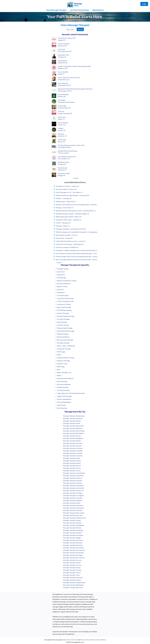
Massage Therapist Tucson (72, 573)
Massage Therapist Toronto (72, 570)
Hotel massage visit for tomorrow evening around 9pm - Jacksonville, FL (77, 256)
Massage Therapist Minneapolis (74, 508)
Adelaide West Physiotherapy (67, 151)
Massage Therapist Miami (72, 503)
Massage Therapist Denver (72, 463)
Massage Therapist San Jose (72, 560)
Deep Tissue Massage (64, 307)
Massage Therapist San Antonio (73, 553)
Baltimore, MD (63, 68)
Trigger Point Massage (64, 396)
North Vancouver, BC (65, 51)
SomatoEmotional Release (65, 378)
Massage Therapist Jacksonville (73, 488)
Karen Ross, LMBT (64, 173)
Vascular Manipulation (64, 399)
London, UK (62, 125)
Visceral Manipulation (64, 402)
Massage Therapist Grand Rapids (74, 473)
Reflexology (61, 367)
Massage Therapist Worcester (73, 587)
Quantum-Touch (62, 364)
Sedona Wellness (63, 94)
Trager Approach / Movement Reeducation (71, 393)
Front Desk (61, 49)
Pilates (59, 355)
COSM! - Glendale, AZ (63, 223)
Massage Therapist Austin (72, 423)
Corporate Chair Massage (65, 298)
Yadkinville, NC (63, 63)
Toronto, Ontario (63, 153)
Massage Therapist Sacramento (73, 548)
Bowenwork (61, 292)
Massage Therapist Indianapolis (73, 485)
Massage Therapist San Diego (73, 555)
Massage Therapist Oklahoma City (74, 518)
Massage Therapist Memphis (73, 500)
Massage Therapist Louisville (73, 498)
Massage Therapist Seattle (72, 563)
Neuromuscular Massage (65, 340)
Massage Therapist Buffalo (72, 441)
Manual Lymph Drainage (65, 328)
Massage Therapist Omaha (72, 520)
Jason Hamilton (63, 123)
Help (92, 640)
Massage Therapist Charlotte (73, 443)
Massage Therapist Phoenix (72, 528)
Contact (98, 640)
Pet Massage (61, 352)
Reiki (58, 369)
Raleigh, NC (62, 175)
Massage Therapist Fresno (72, 471)
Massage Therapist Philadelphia (73, 525)
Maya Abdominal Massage (65, 331)
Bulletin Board (98, 10)
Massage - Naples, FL (63, 226)
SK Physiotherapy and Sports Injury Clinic (71, 145)
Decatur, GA (62, 164)
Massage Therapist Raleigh (72, 538)
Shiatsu (59, 375)
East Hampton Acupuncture (67, 157)
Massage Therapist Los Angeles (73, 495)
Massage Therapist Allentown (73, 418)
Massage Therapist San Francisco (74, 558)
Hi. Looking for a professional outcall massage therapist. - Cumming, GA (77, 253)
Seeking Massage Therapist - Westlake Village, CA (72, 214)
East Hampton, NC (64, 159)
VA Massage (62, 106)
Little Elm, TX (62, 136)
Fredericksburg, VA (64, 108)
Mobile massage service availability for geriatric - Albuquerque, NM (77, 232)
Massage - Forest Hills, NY (65, 208)
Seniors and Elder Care (64, 372)
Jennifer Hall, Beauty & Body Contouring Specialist (74, 66)
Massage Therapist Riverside (73, 543)
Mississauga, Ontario (65, 91)
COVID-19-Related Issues (65, 301)
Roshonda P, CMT (64, 55)
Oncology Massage (63, 343)
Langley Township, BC (65, 113)
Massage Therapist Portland (72, 533)
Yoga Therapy (61, 405)
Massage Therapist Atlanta (72, 421)
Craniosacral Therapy (64, 304)
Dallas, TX (61, 119)
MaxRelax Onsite (63, 162)
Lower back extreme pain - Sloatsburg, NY (70, 244)
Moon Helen (62, 140)
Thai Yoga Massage (63, 390)
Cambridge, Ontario (64, 147)
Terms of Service (72, 640)
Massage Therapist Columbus (73, 456)
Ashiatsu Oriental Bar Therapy (67, 281)
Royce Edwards (63, 83)
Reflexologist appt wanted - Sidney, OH (69, 217)
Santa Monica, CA (64, 80)
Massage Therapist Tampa (72, 568)
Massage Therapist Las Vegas (73, 493)
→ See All (75, 178)
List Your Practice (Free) (79, 10)
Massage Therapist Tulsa (71, 575)
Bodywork (60, 289)
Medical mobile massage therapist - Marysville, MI (72, 195)
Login (144, 4)
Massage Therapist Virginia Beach (74, 582)
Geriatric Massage (63, 313)
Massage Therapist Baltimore (73, 428)
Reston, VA (61, 142)
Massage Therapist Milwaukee (73, 505)
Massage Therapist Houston (72, 483)
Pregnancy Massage (63, 361)
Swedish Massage (62, 387)
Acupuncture (61, 275)
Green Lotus (62, 117)
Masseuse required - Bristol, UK (66, 189)
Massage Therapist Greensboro (73, 476)
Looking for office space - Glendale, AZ (69, 220)
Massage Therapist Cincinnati (73, 448)
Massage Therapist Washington (73, 585)
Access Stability (63, 72)
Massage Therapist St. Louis (72, 565)
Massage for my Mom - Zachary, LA (67, 186)
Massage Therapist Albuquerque (74, 416)
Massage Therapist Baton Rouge (74, 431)
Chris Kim (61, 111)
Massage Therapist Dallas (72, 458)
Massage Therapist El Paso (72, 468)
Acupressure (61, 272)
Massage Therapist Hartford (72, 478)
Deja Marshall (62, 61)
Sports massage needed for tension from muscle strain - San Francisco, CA (77, 260)
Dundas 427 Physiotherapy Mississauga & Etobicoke (75, 89)
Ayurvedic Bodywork (64, 284)
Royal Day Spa (62, 168)
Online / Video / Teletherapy (66, 346)
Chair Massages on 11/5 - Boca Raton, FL (69, 192)
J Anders (61, 128)
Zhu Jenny (61, 134)
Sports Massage (62, 381)
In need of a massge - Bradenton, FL (67, 247)
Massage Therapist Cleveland (73, 451)
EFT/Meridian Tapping (64, 310)
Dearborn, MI (62, 46)
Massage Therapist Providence (73, 535)
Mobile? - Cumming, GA (64, 198)
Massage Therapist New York (73, 515)
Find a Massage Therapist (56, 10)
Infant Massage (62, 322)
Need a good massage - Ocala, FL (67, 235)
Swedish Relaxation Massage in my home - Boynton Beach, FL (76, 211)
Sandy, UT (61, 74)
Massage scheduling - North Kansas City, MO (71, 229)
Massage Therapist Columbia (73, 453)
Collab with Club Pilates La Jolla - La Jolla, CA (71, 241)
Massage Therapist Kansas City (73, 490)
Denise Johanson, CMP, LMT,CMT (69, 78)
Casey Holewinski (64, 44)
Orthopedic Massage (64, 349)
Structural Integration (64, 384)
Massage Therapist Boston (72, 436)
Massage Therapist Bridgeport (73, 438)
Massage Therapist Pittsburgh (73, 530)
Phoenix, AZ (62, 96)
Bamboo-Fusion (62, 286)
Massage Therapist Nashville (73, 510)
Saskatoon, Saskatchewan (66, 102)
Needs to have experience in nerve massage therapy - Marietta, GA (77, 205)
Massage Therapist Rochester (73, 545)
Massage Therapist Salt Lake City (74, 550)
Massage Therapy (63, 269)
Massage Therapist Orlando (72, 523)
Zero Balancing (62, 408)
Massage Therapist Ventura (72, 580)
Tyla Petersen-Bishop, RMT (67, 38)
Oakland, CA (62, 57)
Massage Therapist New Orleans (74, 513)
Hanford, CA (62, 170)
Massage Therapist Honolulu (72, 481)
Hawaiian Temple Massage (65, 316)
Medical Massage (63, 334)
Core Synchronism (63, 295)
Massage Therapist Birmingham (73, 433)
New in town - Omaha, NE (64, 238)
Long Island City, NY (64, 85)
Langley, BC (62, 40)
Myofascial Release (63, 337)
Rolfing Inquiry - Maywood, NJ (66, 201)
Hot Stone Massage (63, 319)
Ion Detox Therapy (63, 325)
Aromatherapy (61, 278)
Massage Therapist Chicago (72, 446)
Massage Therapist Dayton (72, 461)
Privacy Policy (85, 640)
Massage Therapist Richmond (73, 540)
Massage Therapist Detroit (72, 466)
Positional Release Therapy (66, 358)
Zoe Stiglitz (62, 100)
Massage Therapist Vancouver (73, 577)
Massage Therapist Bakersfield (73, 426)
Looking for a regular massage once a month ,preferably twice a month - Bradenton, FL (77, 250)
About (104, 640)
